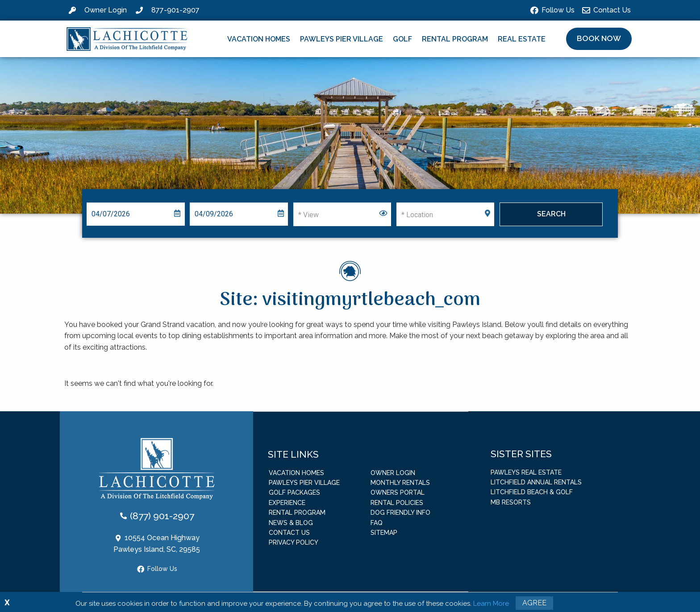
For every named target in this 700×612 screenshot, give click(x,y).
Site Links (293, 454)
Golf (402, 39)
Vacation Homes (259, 39)
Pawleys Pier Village (342, 39)
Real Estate (522, 39)
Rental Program (455, 39)
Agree (534, 603)
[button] (599, 39)
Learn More (491, 604)
